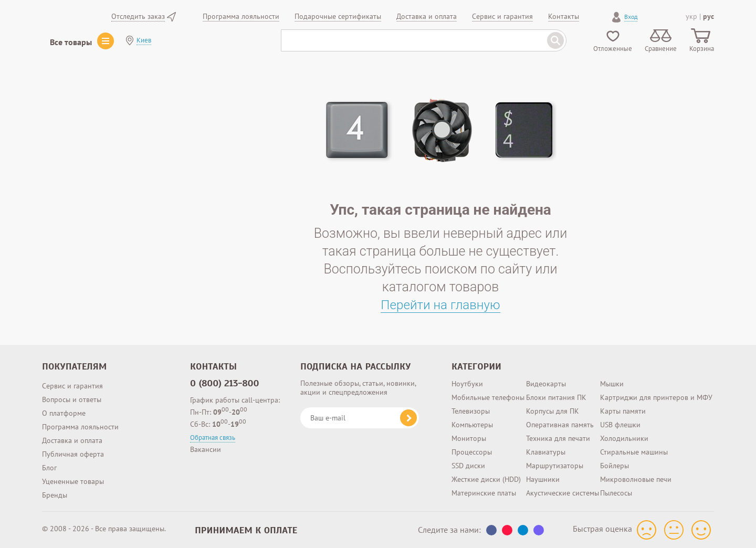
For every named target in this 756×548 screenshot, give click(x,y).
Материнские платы (484, 493)
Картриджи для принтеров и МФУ (656, 397)
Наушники (543, 479)
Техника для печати (558, 438)
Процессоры (472, 452)
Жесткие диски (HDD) (486, 479)
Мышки (612, 384)
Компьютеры (472, 425)
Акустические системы (563, 493)
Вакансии (206, 449)
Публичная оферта (73, 454)
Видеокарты (546, 384)
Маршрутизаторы (555, 466)
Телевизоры (471, 411)
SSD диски (468, 466)
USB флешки (620, 425)
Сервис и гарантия (72, 386)
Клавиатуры (546, 452)
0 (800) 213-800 (225, 383)
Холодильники (624, 438)
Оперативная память (560, 425)
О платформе (64, 413)
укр (691, 16)
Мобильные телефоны (488, 397)
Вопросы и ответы (72, 399)
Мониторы (469, 438)
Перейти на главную (441, 305)
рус (708, 16)
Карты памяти (623, 411)
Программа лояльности (80, 427)
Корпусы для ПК (553, 411)
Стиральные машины (634, 452)
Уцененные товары (73, 481)
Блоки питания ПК (556, 397)
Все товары (71, 42)
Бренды (55, 495)
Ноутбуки (467, 384)
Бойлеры (615, 466)
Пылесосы (616, 493)
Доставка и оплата (72, 440)
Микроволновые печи (636, 479)
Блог (49, 468)
